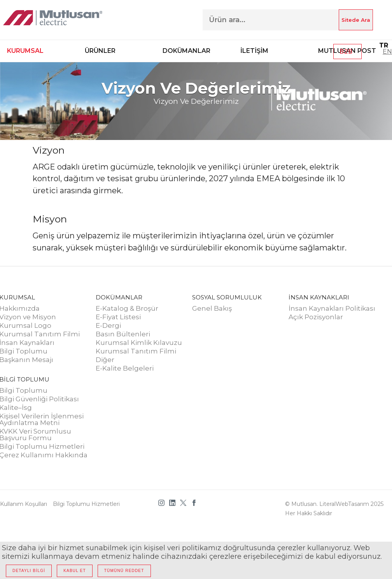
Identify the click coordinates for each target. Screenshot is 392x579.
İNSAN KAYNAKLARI (319, 297)
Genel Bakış (212, 309)
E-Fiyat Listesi (118, 317)
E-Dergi (108, 326)
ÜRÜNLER (100, 51)
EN (387, 52)
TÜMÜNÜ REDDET (124, 571)
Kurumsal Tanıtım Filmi (136, 352)
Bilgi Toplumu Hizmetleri (86, 504)
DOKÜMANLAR (186, 51)
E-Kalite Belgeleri (125, 369)
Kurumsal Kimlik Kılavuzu (139, 343)
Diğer (105, 360)
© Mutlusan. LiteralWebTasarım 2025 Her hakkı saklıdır (334, 509)
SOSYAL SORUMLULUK (227, 297)
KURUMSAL (25, 51)
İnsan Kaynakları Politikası (332, 309)
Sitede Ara (356, 20)
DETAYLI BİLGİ (29, 571)
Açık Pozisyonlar (316, 317)
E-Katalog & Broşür (127, 309)
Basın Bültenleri (123, 334)
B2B (348, 52)
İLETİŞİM (254, 51)
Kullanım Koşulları (24, 504)
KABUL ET (75, 571)
